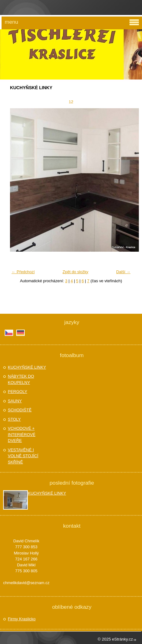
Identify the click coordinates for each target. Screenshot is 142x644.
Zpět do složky (76, 272)
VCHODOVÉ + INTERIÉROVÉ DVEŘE (22, 434)
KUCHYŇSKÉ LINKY (27, 367)
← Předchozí (23, 272)
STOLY (14, 419)
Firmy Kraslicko (22, 619)
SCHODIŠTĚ (20, 410)
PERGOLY (18, 392)
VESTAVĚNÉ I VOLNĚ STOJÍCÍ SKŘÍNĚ (23, 456)
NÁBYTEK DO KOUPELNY (21, 379)
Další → (123, 272)
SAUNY (15, 401)
